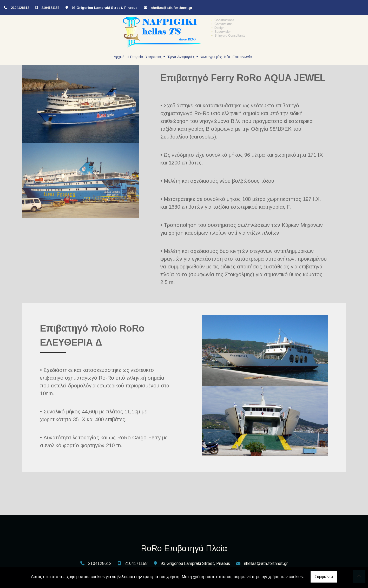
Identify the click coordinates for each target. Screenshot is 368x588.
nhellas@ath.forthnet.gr (172, 8)
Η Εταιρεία (135, 57)
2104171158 (50, 8)
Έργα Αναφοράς (182, 57)
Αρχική (119, 57)
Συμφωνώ (324, 577)
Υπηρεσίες (154, 57)
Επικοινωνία (242, 57)
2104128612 (20, 8)
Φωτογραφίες (211, 57)
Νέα (227, 57)
